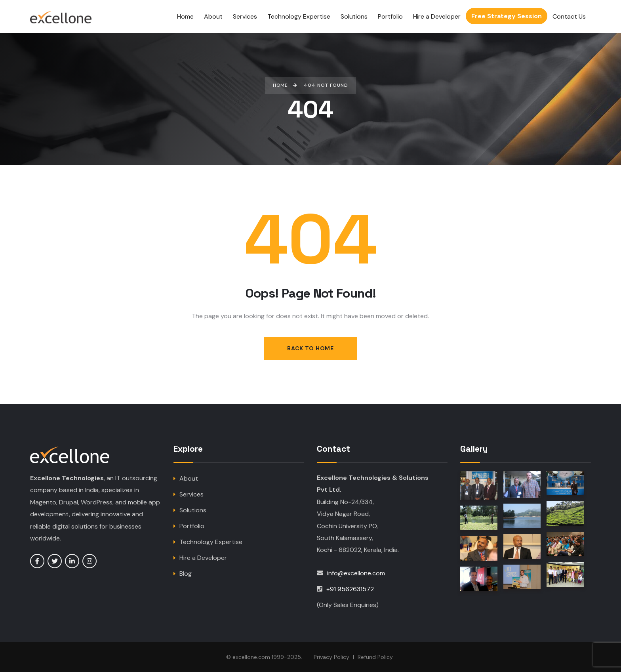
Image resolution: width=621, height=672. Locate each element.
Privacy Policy (331, 657)
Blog (186, 574)
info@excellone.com (356, 573)
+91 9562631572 (350, 589)
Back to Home (310, 348)
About (189, 478)
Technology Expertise (211, 542)
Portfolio (192, 526)
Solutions (193, 510)
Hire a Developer (203, 558)
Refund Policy (375, 657)
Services (191, 494)
